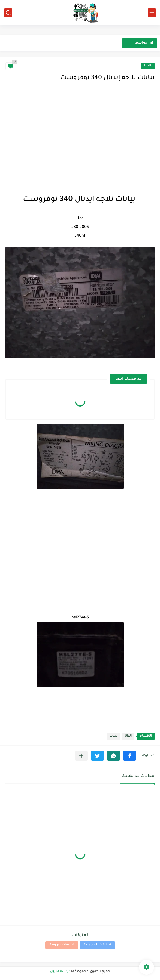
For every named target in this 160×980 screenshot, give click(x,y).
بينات (114, 736)
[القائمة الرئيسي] (152, 13)
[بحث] (8, 13)
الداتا (148, 66)
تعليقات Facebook (97, 945)
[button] (130, 756)
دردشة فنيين (60, 972)
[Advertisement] (80, 147)
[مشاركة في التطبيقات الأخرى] (81, 756)
